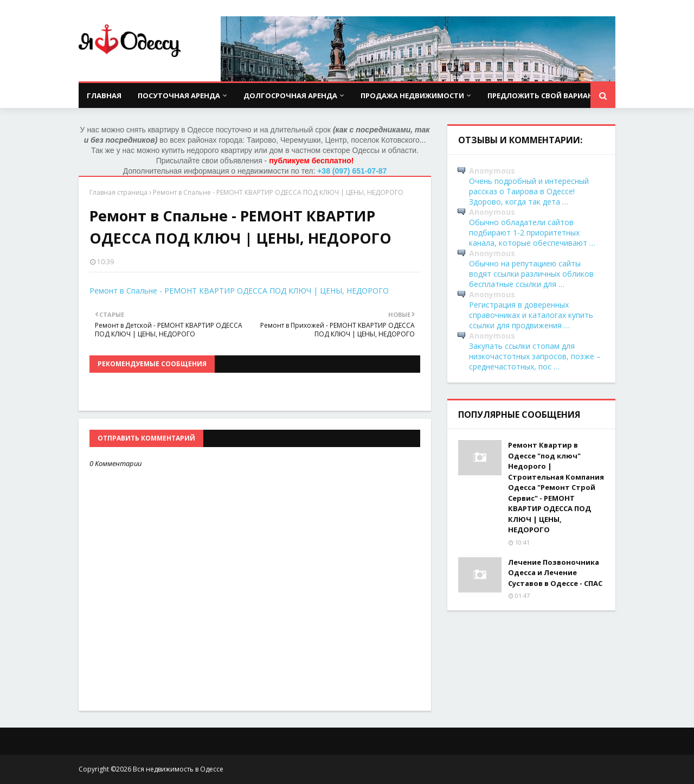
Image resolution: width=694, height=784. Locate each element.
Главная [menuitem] (104, 95)
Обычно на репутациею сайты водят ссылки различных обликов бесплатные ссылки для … (531, 274)
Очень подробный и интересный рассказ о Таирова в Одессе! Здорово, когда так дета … (529, 191)
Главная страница (118, 192)
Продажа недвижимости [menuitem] (412, 95)
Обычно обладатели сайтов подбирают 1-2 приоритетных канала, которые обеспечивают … (532, 232)
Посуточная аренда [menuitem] (179, 95)
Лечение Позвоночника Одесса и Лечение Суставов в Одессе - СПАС (555, 573)
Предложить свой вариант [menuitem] (543, 95)
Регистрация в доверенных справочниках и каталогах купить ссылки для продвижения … (531, 315)
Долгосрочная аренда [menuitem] (290, 95)
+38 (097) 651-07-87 (352, 171)
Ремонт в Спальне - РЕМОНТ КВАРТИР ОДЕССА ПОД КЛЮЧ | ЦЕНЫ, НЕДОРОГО (239, 291)
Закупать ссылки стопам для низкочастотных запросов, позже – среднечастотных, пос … (535, 356)
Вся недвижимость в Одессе (178, 769)
